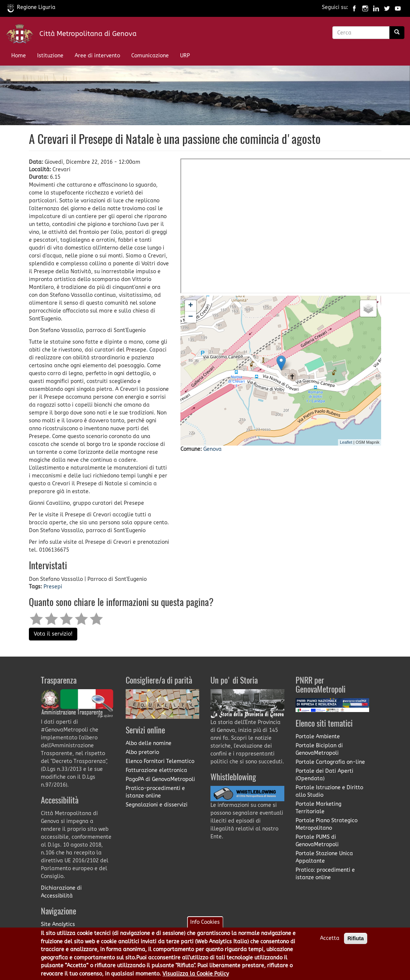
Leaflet (346, 442)
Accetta (330, 938)
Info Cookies (205, 922)
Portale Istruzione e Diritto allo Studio (329, 791)
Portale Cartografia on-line (330, 762)
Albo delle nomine (149, 743)
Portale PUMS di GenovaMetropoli (317, 841)
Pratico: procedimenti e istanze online (325, 874)
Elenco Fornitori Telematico (160, 761)
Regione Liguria (32, 7)
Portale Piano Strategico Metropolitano (327, 824)
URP (185, 56)
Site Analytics (58, 924)
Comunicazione (150, 56)
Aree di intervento (97, 56)
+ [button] (191, 306)
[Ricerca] (397, 33)
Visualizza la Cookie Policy (196, 974)
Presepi (53, 587)
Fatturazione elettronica (156, 770)
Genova (213, 449)
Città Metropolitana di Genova (88, 34)
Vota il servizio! (53, 634)
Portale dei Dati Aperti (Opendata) (324, 775)
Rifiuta (356, 938)
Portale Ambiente (318, 737)
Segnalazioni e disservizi (157, 805)
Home (19, 56)
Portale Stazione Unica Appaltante (324, 857)
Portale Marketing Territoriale (318, 808)
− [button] (191, 317)
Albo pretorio (142, 752)
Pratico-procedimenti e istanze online (155, 792)
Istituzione (50, 56)
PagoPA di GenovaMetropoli (160, 779)
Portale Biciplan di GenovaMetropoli (319, 749)
